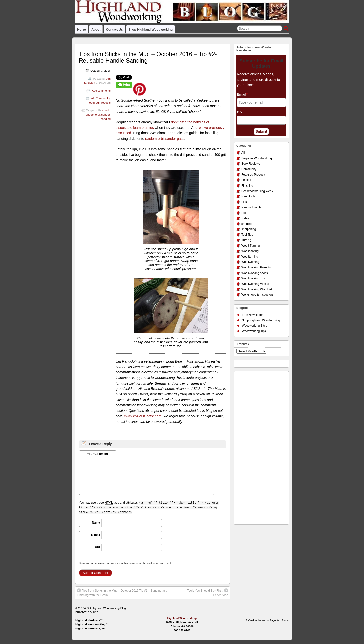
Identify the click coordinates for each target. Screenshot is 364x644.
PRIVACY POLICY (87, 612)
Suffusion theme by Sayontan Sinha (267, 620)
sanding (106, 119)
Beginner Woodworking (257, 158)
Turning (246, 240)
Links (245, 202)
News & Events (251, 207)
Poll (244, 213)
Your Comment (97, 454)
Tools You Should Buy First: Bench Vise (208, 593)
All (93, 98)
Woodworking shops (255, 273)
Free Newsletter (252, 315)
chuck (106, 110)
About (96, 29)
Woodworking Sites (255, 326)
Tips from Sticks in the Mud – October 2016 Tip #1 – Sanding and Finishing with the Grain (122, 593)
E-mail (96, 535)
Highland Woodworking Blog (109, 608)
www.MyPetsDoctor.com (143, 416)
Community (103, 98)
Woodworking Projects (256, 267)
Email (242, 94)
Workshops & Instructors (257, 295)
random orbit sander (97, 115)
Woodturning (250, 257)
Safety (246, 218)
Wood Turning (251, 246)
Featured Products (99, 103)
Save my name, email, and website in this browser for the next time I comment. (125, 563)
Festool (246, 180)
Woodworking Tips (253, 278)
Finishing (247, 186)
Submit (261, 131)
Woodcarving (250, 251)
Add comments (101, 91)
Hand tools (248, 196)
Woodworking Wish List (257, 289)
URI (97, 547)
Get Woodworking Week (257, 191)
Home (82, 29)
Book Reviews (251, 164)
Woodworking (250, 262)
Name (96, 523)
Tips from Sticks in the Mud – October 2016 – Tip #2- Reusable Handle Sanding (148, 57)
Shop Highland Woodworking (150, 29)
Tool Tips (247, 235)
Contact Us (114, 29)
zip (239, 112)
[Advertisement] (256, 447)
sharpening (249, 229)
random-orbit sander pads (165, 139)
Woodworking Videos (255, 284)
